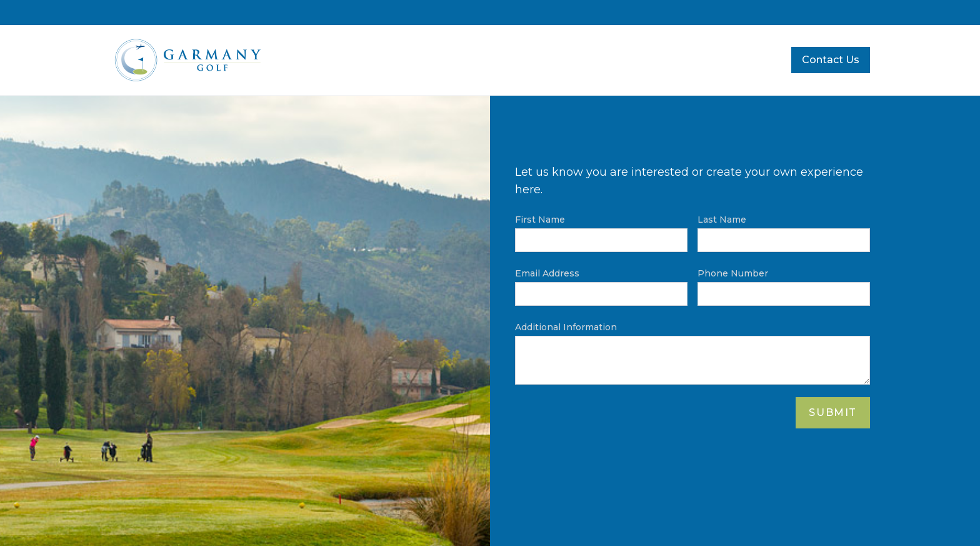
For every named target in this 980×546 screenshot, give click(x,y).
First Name (540, 220)
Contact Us (831, 60)
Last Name (722, 220)
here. (529, 190)
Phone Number (733, 273)
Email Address (547, 273)
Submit (833, 412)
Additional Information (566, 327)
